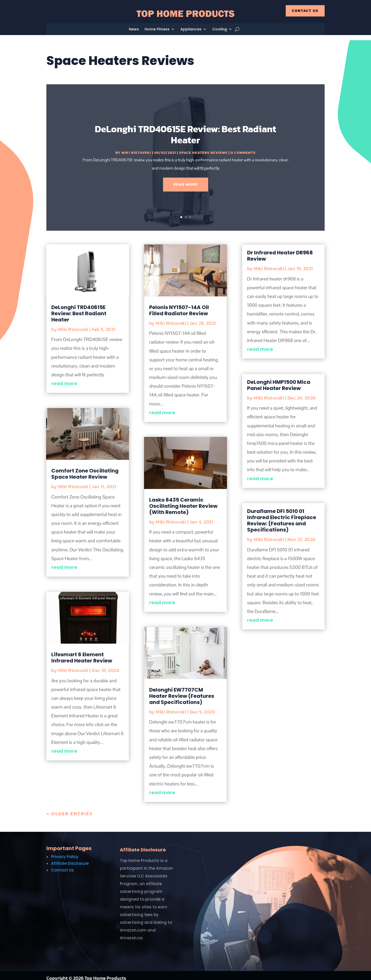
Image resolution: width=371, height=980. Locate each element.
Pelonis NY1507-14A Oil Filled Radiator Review (179, 305)
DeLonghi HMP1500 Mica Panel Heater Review (279, 380)
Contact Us (305, 11)
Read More (186, 179)
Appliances (191, 30)
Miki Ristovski (136, 148)
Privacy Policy (65, 852)
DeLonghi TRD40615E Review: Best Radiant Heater (185, 129)
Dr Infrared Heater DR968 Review (280, 251)
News (134, 30)
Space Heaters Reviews (203, 148)
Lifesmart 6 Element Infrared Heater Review (82, 652)
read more (64, 378)
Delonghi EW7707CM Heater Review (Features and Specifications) (182, 691)
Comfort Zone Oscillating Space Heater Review (85, 469)
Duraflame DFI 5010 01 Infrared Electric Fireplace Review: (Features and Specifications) (282, 515)
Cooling (220, 30)
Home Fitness (157, 30)
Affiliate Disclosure (70, 858)
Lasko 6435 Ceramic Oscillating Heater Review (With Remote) (183, 501)
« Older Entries (70, 808)
